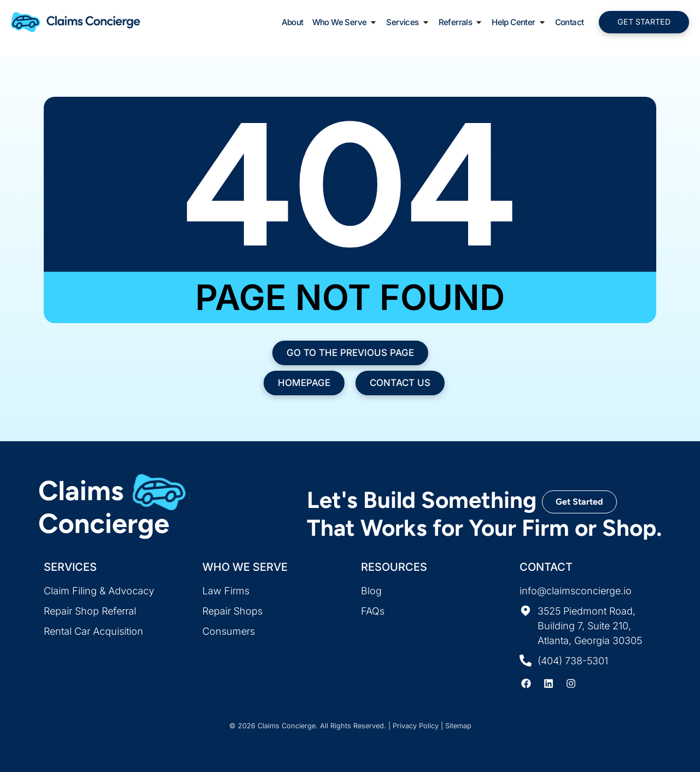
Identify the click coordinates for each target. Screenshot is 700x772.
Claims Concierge (287, 726)
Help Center (519, 23)
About (293, 23)
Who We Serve (345, 23)
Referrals (461, 23)
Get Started (579, 502)
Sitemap (458, 726)
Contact (570, 23)
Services (408, 23)
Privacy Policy (416, 726)
